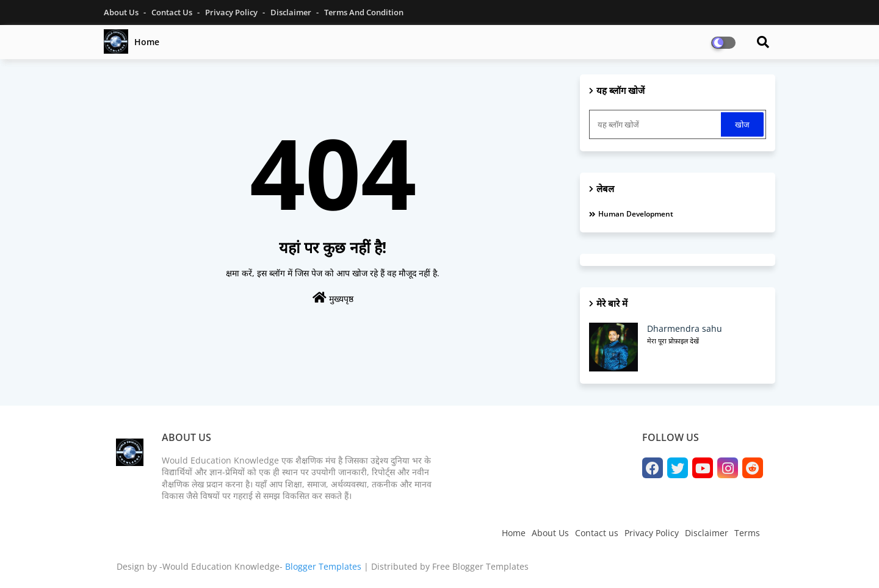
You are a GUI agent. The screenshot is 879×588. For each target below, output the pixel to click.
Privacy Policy (232, 12)
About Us (122, 12)
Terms (747, 533)
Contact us (597, 533)
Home (147, 42)
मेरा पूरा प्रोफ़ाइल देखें (673, 341)
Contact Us (173, 12)
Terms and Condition (364, 12)
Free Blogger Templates (480, 566)
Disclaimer (292, 12)
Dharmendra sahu (685, 328)
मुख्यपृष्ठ (333, 298)
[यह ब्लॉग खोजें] (656, 124)
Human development (636, 214)
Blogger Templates (323, 566)
